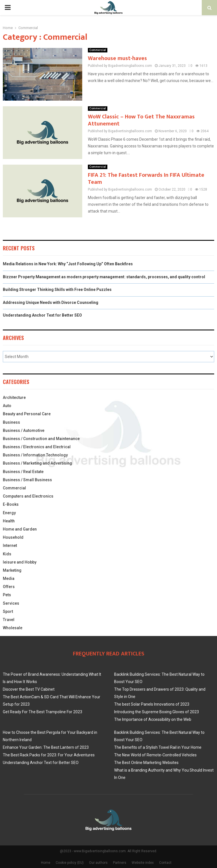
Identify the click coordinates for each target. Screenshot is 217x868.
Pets (7, 595)
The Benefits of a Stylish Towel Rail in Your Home (158, 747)
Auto (7, 406)
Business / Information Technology (35, 455)
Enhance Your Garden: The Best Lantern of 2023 (46, 747)
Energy (9, 513)
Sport (8, 611)
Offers (9, 587)
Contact (165, 863)
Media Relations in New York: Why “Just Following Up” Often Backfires (68, 264)
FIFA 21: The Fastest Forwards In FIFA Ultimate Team (146, 179)
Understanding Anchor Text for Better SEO (42, 315)
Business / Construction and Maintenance (41, 439)
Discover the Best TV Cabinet (29, 689)
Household (13, 537)
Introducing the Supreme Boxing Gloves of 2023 (157, 712)
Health (9, 521)
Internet (10, 545)
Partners (120, 863)
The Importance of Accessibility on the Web (153, 719)
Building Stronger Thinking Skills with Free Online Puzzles (57, 290)
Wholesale (13, 628)
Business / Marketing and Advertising (37, 463)
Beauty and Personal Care (27, 414)
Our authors (98, 863)
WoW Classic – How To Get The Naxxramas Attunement (141, 120)
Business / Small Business (27, 480)
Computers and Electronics (28, 496)
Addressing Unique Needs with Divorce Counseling (51, 302)
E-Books (11, 504)
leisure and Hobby (20, 562)
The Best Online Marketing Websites (146, 763)
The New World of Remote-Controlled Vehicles (155, 755)
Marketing (12, 570)
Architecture (14, 397)
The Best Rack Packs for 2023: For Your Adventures (49, 755)
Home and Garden (20, 529)
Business (11, 422)
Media (9, 578)
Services (11, 603)
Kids (7, 554)
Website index (143, 863)
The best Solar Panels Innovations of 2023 (152, 704)
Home (46, 863)
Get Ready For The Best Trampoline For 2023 (43, 712)
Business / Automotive (24, 430)
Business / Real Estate (23, 472)
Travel (9, 620)
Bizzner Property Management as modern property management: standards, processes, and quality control (104, 277)
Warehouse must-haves (117, 58)
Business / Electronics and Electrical (37, 447)
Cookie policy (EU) (70, 863)
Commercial (98, 50)
